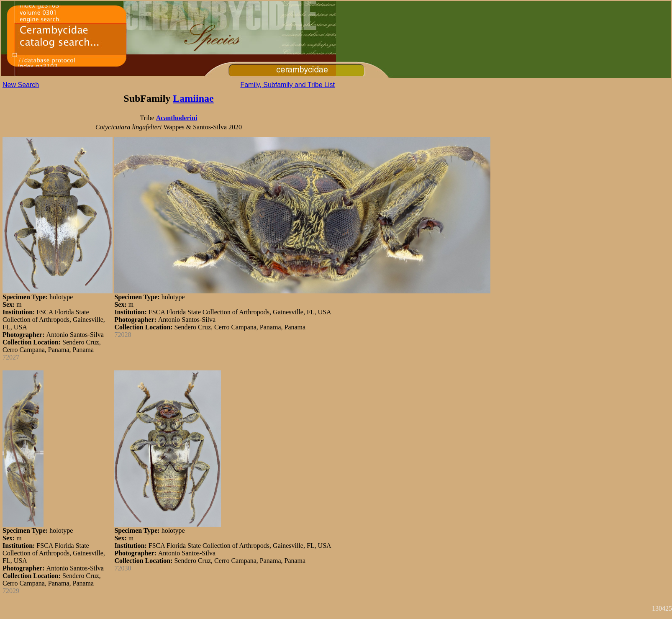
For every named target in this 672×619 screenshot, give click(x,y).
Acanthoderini (177, 118)
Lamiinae (193, 98)
